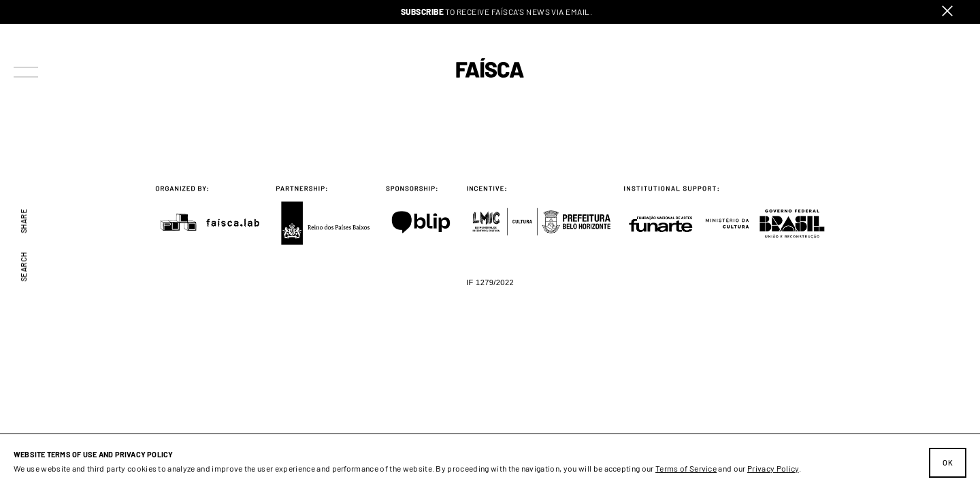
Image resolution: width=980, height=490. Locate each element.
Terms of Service (686, 468)
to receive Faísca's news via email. (497, 12)
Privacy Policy (773, 468)
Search (24, 267)
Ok (948, 462)
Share (24, 220)
